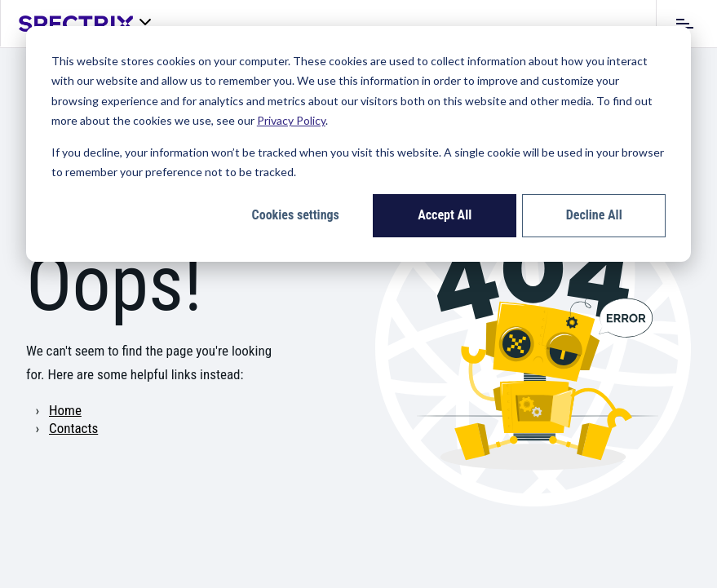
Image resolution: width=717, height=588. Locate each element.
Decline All (594, 215)
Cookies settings (296, 215)
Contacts (73, 428)
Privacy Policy (291, 120)
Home (65, 410)
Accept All (445, 215)
